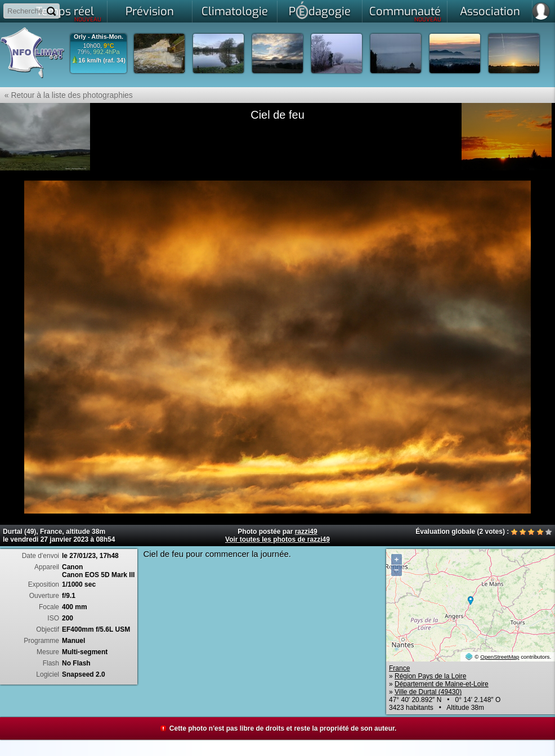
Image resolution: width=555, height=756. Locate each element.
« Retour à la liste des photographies (66, 95)
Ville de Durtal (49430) (428, 692)
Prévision (150, 12)
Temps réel (69, 13)
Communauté (406, 13)
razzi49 (306, 532)
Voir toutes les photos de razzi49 (277, 539)
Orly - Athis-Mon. (99, 37)
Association (490, 12)
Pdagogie (320, 10)
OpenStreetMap (500, 657)
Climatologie (235, 12)
